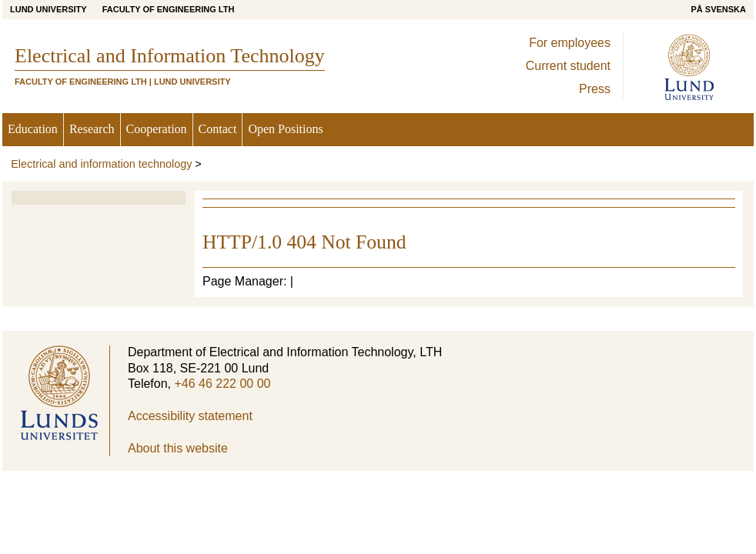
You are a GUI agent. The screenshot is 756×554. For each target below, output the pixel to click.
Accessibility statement (190, 416)
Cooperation (157, 129)
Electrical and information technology (101, 164)
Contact (218, 129)
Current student (568, 66)
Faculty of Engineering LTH (169, 9)
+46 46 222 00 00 (222, 384)
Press (595, 89)
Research (92, 129)
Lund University (49, 9)
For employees (570, 43)
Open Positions (285, 129)
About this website (178, 448)
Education (33, 129)
